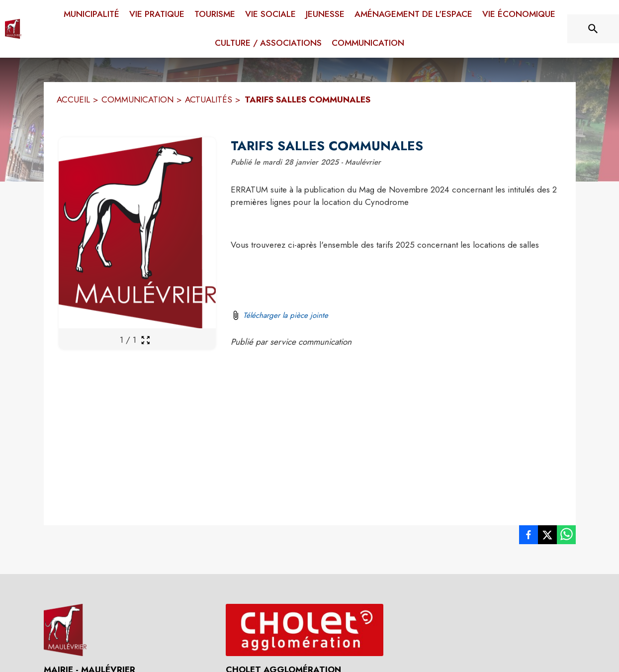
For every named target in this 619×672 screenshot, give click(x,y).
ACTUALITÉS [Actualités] (209, 99)
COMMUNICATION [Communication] (137, 99)
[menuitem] (91, 12)
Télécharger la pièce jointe (286, 315)
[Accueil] (13, 29)
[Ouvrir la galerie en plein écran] (145, 340)
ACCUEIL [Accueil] (73, 99)
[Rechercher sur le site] (593, 29)
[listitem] (529, 537)
